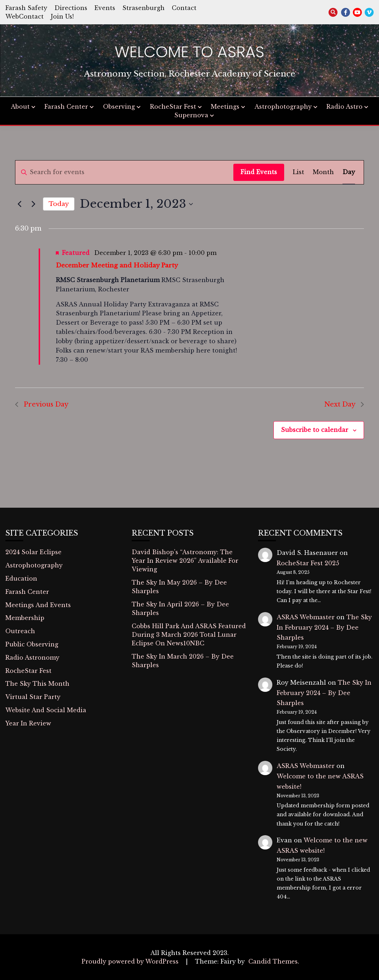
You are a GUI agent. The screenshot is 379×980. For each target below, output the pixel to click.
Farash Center (66, 107)
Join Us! (62, 16)
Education (21, 578)
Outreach (20, 631)
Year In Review (28, 723)
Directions (71, 8)
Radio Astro (344, 107)
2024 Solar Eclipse (33, 552)
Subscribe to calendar (315, 430)
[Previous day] (19, 204)
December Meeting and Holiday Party (117, 265)
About (20, 107)
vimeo (369, 12)
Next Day (344, 404)
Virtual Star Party (33, 697)
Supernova (191, 115)
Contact (184, 8)
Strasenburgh (144, 8)
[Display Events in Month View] (323, 172)
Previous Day (42, 404)
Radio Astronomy (32, 658)
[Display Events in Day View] (349, 172)
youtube (357, 12)
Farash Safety (26, 8)
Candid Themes (273, 961)
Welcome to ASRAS (190, 52)
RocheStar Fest (173, 107)
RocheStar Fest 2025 (308, 563)
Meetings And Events (38, 605)
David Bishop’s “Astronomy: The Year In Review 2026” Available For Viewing (185, 561)
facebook (346, 12)
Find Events (259, 172)
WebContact (25, 16)
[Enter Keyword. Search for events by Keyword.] (124, 172)
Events (105, 8)
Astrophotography (283, 107)
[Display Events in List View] (298, 172)
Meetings (225, 107)
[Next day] (33, 204)
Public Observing (32, 644)
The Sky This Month (37, 684)
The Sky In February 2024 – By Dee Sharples (324, 627)
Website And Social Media (46, 710)
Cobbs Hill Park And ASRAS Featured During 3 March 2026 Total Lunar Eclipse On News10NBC (189, 635)
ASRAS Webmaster (306, 617)
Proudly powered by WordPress (131, 961)
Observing (119, 107)
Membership (25, 618)
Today (59, 204)
